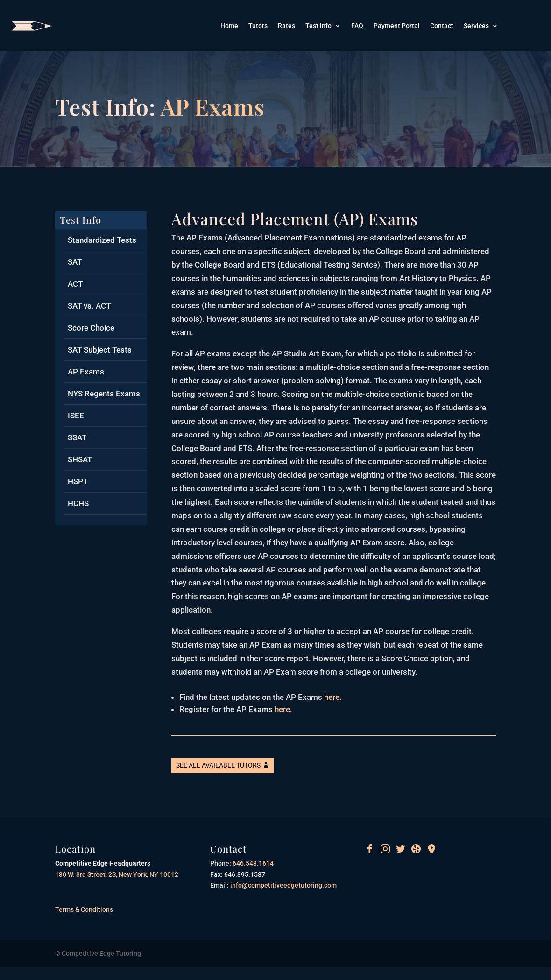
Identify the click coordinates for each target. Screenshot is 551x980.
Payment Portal (397, 26)
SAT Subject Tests (100, 350)
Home (229, 26)
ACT (75, 284)
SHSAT (80, 459)
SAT (75, 262)
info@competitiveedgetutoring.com (283, 885)
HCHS (78, 503)
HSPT (78, 481)
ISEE (76, 416)
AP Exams (86, 372)
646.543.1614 (252, 863)
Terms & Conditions (84, 909)
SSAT (77, 437)
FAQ (357, 26)
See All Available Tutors (218, 765)
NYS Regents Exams (104, 394)
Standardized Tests (102, 240)
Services (476, 26)
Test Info (318, 26)
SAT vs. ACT (89, 306)
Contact (442, 26)
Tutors (258, 26)
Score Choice (91, 328)
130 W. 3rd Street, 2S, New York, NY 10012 (117, 874)
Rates (286, 26)
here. (333, 697)
